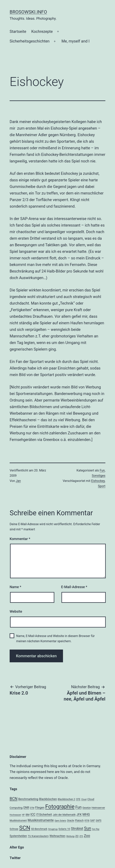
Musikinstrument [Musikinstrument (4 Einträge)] (18, 820)
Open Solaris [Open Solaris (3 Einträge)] (60, 821)
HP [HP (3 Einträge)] (23, 815)
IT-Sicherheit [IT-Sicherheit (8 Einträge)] (44, 814)
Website (16, 611)
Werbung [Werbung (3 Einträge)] (70, 836)
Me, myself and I (75, 41)
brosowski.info (28, 12)
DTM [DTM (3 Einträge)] (32, 808)
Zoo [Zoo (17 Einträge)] (87, 836)
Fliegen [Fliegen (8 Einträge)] (40, 808)
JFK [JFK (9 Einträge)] (79, 814)
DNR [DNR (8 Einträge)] (26, 808)
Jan (18, 481)
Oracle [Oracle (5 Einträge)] (71, 820)
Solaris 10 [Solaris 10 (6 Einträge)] (64, 829)
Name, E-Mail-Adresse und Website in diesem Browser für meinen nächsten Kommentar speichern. (55, 639)
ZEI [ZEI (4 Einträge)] (77, 836)
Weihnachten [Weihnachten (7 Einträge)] (57, 836)
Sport (102, 486)
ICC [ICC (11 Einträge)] (33, 814)
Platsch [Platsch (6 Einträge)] (79, 820)
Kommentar (20, 539)
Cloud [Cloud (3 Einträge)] (84, 799)
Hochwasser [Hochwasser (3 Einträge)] (15, 815)
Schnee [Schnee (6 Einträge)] (14, 829)
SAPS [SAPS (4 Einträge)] (99, 820)
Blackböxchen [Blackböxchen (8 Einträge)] (48, 799)
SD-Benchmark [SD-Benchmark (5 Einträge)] (39, 829)
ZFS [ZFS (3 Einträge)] (81, 836)
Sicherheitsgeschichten (30, 41)
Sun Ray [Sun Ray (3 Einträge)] (96, 829)
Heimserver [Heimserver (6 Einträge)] (98, 808)
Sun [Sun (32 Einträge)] (88, 828)
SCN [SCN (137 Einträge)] (25, 828)
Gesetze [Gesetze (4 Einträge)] (87, 808)
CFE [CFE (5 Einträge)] (78, 799)
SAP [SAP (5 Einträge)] (92, 820)
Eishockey (98, 481)
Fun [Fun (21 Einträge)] (78, 807)
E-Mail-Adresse (74, 587)
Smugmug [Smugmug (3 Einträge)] (53, 829)
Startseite (18, 31)
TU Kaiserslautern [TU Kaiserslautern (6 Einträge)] (38, 836)
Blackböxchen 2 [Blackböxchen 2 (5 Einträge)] (66, 799)
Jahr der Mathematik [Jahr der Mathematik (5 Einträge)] (64, 815)
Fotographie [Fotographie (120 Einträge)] (60, 807)
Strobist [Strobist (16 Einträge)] (77, 829)
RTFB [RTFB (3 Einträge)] (87, 821)
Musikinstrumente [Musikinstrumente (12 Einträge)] (41, 820)
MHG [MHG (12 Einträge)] (86, 814)
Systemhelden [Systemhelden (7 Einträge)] (18, 836)
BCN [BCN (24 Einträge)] (13, 799)
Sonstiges (99, 476)
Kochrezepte (42, 31)
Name (15, 587)
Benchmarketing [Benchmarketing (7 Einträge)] (28, 799)
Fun (102, 470)
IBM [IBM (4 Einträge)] (27, 815)
